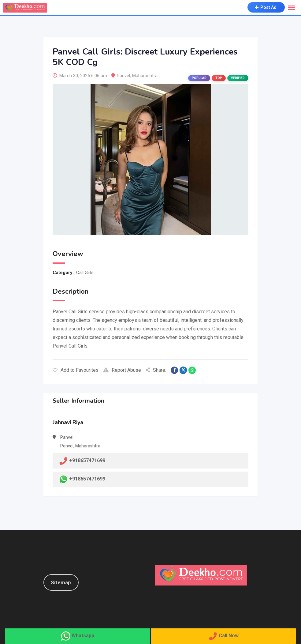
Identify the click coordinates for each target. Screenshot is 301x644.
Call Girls (85, 273)
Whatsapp (83, 636)
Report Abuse (122, 370)
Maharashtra (145, 76)
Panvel (123, 76)
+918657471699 (87, 479)
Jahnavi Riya (68, 422)
